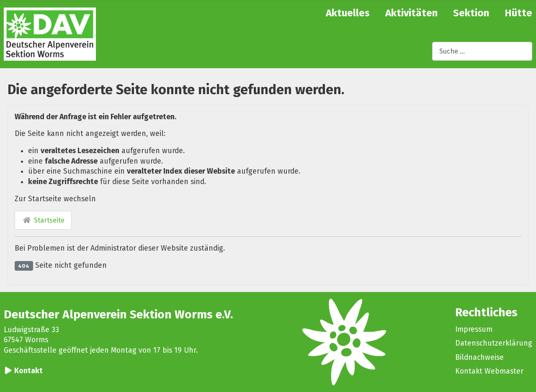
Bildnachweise (479, 357)
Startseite (43, 220)
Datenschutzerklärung (494, 343)
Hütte (518, 13)
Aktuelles (348, 13)
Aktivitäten (411, 13)
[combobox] (482, 51)
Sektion (471, 13)
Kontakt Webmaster (489, 371)
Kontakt (28, 371)
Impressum (474, 329)
